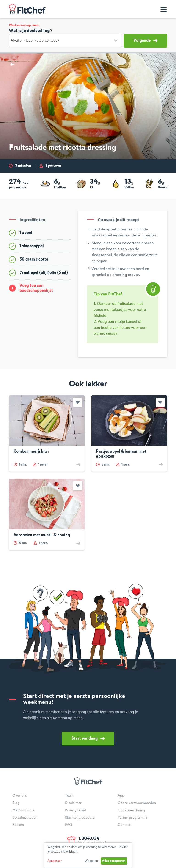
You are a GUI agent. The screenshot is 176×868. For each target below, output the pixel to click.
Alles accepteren (114, 861)
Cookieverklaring (131, 810)
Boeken (18, 825)
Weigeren (91, 861)
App (121, 796)
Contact (124, 825)
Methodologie (23, 810)
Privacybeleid (76, 810)
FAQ (69, 825)
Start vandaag (88, 739)
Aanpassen (55, 861)
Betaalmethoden (25, 818)
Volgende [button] (145, 41)
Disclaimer (73, 803)
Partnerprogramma (132, 818)
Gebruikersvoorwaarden (137, 803)
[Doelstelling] (65, 41)
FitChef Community (27, 9)
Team (69, 796)
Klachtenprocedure (80, 818)
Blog (16, 803)
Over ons (20, 796)
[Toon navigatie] (164, 9)
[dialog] (88, 855)
